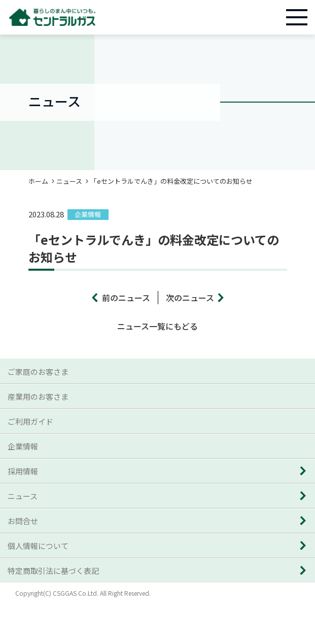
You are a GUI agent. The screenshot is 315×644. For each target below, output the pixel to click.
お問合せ (23, 521)
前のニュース (126, 298)
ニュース (69, 181)
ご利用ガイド (30, 421)
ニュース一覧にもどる (157, 326)
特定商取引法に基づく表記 (53, 571)
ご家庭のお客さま (38, 372)
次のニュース (190, 298)
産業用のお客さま (38, 396)
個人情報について (38, 546)
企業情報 (23, 446)
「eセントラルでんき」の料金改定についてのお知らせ (171, 181)
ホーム (38, 181)
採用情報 (23, 471)
